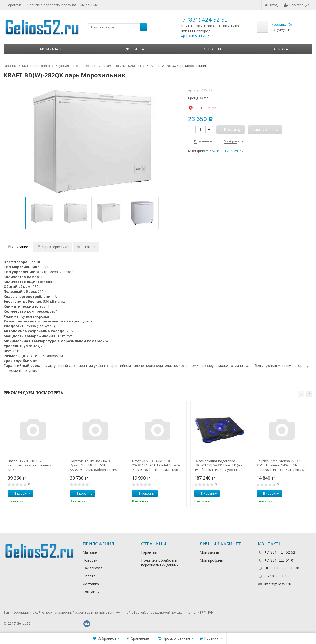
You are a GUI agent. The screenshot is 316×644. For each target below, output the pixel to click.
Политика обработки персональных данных (62, 5)
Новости (90, 560)
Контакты (211, 49)
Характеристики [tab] (53, 247)
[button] (301, 394)
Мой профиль (211, 560)
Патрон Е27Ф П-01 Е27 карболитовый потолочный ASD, (30, 465)
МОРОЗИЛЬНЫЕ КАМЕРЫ (225, 151)
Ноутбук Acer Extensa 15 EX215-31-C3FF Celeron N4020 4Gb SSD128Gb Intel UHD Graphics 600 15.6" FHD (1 (282, 465)
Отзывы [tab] (86, 247)
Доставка (135, 49)
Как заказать (50, 49)
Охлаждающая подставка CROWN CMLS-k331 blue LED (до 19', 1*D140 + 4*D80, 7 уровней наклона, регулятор (218, 465)
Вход (271, 5)
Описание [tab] (18, 247)
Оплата (281, 49)
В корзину (20, 493)
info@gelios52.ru (278, 584)
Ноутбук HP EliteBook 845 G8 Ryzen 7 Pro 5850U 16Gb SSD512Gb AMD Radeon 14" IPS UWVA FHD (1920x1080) (93, 465)
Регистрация (297, 5)
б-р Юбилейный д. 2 (196, 36)
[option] (42, 213)
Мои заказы (210, 552)
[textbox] (118, 27)
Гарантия (14, 5)
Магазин (90, 552)
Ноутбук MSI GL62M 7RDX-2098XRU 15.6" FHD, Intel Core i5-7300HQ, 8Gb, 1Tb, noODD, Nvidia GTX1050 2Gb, (157, 465)
